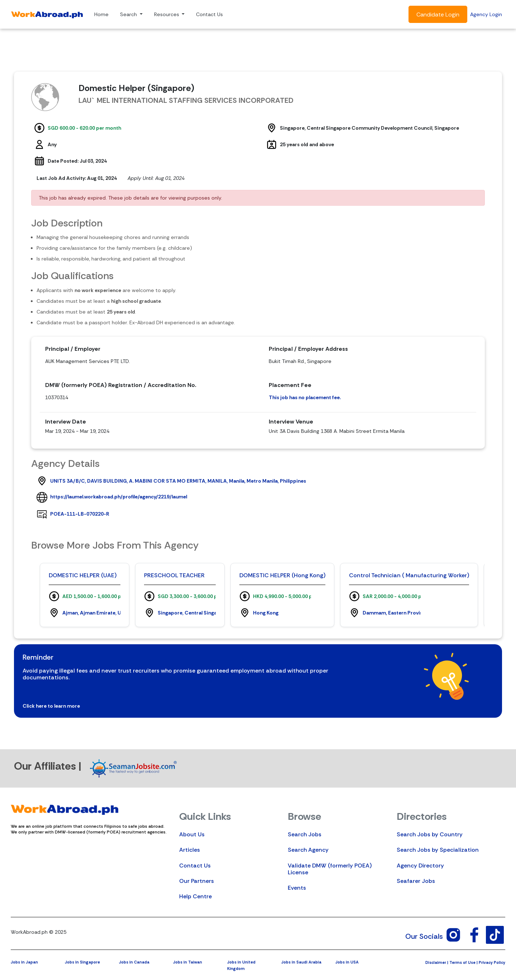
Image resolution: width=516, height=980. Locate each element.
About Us (192, 834)
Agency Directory (420, 866)
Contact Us (209, 14)
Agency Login (486, 14)
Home (101, 14)
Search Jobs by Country (430, 834)
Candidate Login (438, 15)
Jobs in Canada (134, 962)
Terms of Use (462, 962)
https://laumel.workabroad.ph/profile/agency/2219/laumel (119, 497)
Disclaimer (436, 962)
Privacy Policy (492, 962)
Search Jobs (305, 834)
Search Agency (308, 850)
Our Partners (197, 881)
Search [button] (129, 14)
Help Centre (195, 896)
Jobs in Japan (24, 962)
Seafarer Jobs (416, 881)
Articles (190, 850)
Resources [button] (167, 14)
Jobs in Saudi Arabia (301, 962)
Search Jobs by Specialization (438, 850)
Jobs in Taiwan (188, 962)
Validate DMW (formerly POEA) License (330, 869)
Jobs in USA (347, 962)
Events (297, 888)
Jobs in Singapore (82, 962)
